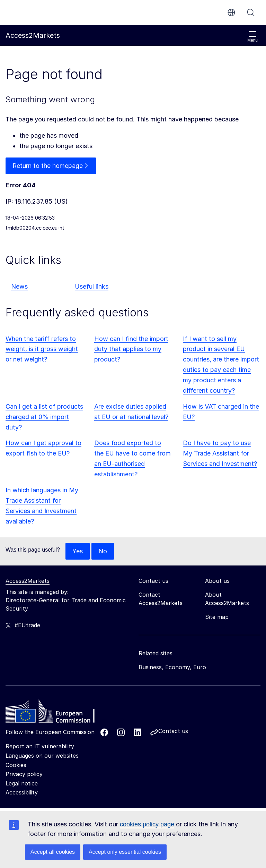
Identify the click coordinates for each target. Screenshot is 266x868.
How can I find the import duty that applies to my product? (131, 349)
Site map (217, 617)
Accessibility (22, 792)
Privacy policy (24, 774)
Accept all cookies (53, 852)
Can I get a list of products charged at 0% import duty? (44, 417)
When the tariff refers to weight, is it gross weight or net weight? (42, 349)
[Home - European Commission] (56, 713)
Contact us (173, 731)
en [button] (231, 12)
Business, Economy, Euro (172, 667)
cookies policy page (147, 824)
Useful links (92, 286)
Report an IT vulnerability (40, 746)
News (19, 286)
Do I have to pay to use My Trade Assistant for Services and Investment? (220, 453)
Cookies (16, 765)
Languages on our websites (42, 756)
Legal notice (22, 783)
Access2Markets (28, 581)
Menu (252, 37)
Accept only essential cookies (125, 852)
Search (251, 12)
